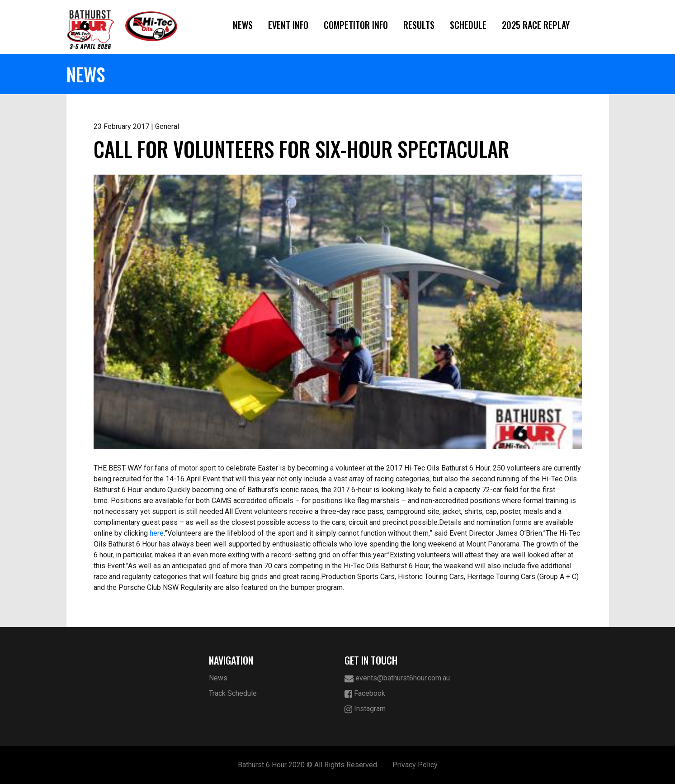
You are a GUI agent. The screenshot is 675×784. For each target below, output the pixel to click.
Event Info (288, 25)
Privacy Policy (415, 765)
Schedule (468, 25)
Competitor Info (356, 25)
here (157, 533)
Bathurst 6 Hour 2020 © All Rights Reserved (307, 765)
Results (419, 25)
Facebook (365, 694)
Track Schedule (233, 693)
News (243, 25)
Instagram (365, 709)
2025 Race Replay (536, 25)
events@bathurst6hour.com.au (397, 678)
